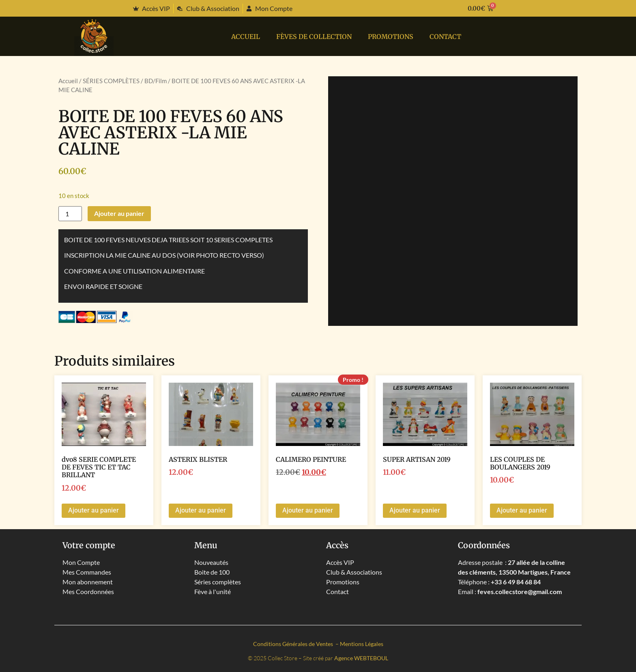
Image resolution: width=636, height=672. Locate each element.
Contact (445, 37)
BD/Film (156, 81)
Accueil (246, 37)
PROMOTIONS (391, 37)
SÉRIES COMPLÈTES (111, 81)
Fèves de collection (314, 37)
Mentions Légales (362, 644)
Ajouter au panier (119, 213)
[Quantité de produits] (70, 214)
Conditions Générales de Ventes (294, 644)
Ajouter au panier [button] (93, 510)
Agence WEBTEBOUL (361, 658)
